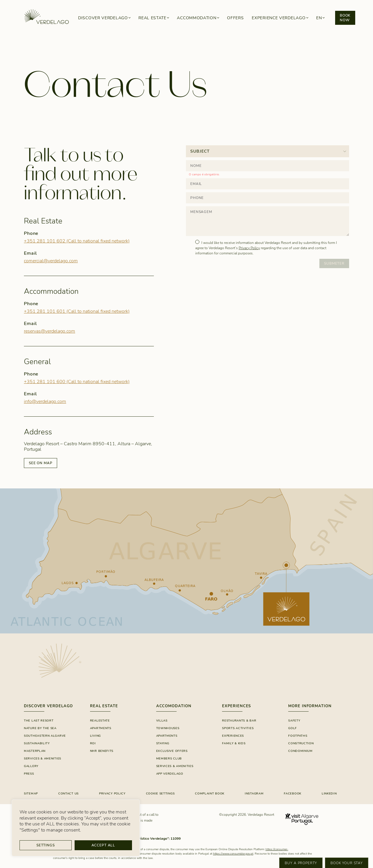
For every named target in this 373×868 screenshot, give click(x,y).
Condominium (300, 751)
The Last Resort (39, 721)
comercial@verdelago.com (51, 261)
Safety (294, 721)
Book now (345, 18)
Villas (162, 721)
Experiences (233, 736)
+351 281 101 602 (77, 241)
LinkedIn (329, 794)
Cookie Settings (160, 794)
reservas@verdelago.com (50, 331)
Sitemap (31, 794)
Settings (46, 845)
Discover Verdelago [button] (103, 18)
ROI (93, 743)
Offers (235, 18)
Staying (163, 743)
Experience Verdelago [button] (279, 18)
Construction (301, 743)
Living (95, 736)
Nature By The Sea (40, 728)
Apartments (101, 728)
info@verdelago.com (45, 401)
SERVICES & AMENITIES (175, 766)
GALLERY (31, 766)
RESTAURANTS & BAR (239, 721)
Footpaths (298, 736)
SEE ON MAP (41, 463)
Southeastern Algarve (45, 736)
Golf (293, 728)
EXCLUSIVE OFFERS (172, 751)
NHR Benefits (102, 751)
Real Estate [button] (152, 18)
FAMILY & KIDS (234, 743)
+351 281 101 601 (77, 311)
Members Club (169, 759)
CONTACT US (68, 794)
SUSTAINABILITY (37, 743)
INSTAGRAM (254, 794)
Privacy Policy (249, 248)
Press (29, 774)
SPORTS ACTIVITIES (238, 728)
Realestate (100, 721)
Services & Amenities (43, 759)
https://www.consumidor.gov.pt (233, 854)
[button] (320, 18)
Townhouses (168, 728)
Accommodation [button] (197, 18)
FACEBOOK (293, 794)
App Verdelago (170, 774)
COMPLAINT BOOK (210, 794)
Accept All (103, 845)
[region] (76, 828)
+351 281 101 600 (77, 382)
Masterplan (35, 751)
